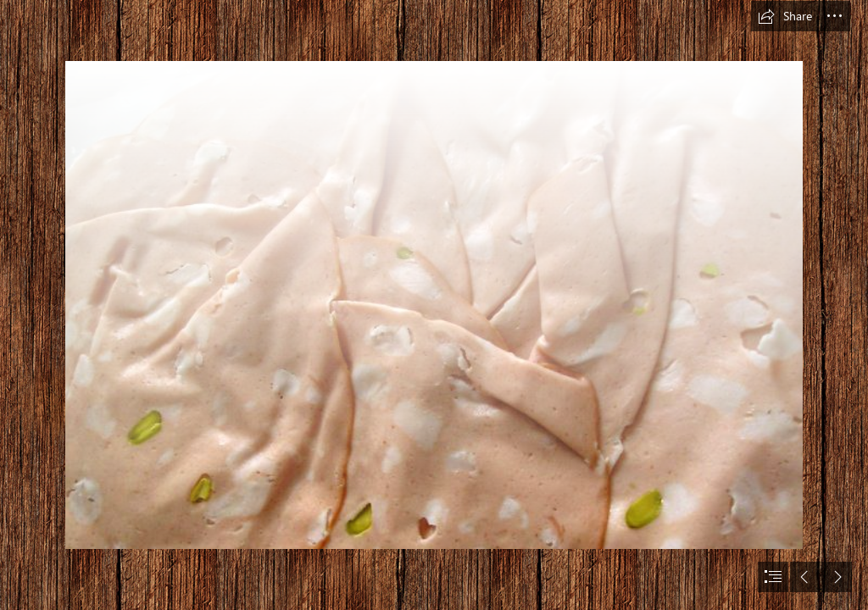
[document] (434, 305)
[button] (785, 16)
